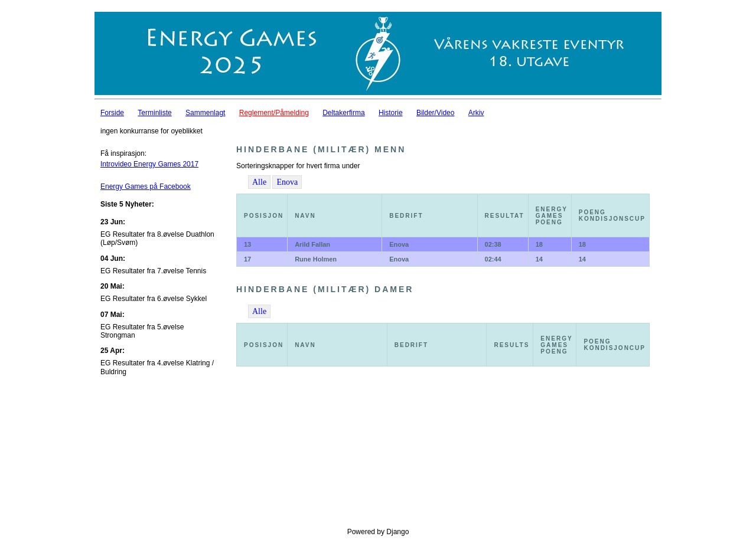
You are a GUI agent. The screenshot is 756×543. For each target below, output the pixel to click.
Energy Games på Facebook (146, 187)
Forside (112, 113)
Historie (391, 113)
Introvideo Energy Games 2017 (149, 164)
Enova (287, 182)
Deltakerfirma (343, 113)
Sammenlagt (205, 113)
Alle (259, 182)
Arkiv (476, 113)
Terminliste (154, 113)
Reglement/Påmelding (274, 113)
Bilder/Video (436, 113)
